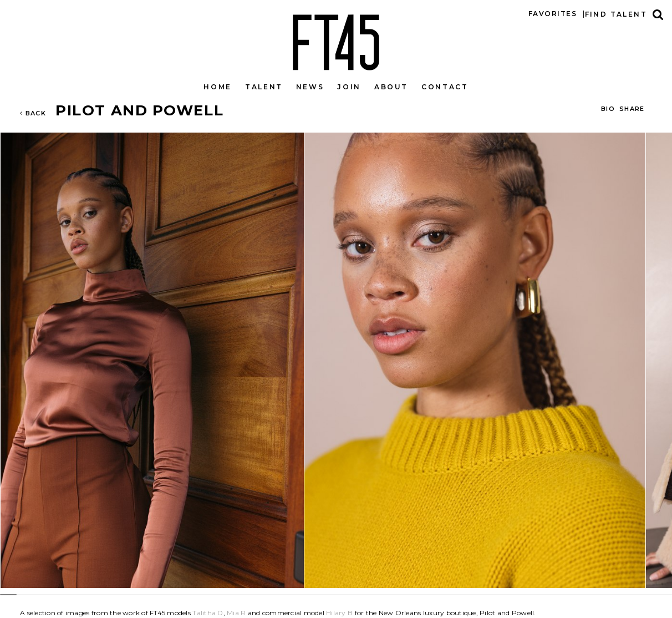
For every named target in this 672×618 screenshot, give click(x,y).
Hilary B (339, 613)
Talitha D (208, 613)
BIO (608, 109)
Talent (264, 87)
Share (632, 109)
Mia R (236, 613)
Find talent (616, 14)
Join (349, 87)
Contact (445, 87)
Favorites (553, 14)
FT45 (336, 40)
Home (218, 87)
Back (33, 113)
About (391, 87)
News (310, 87)
